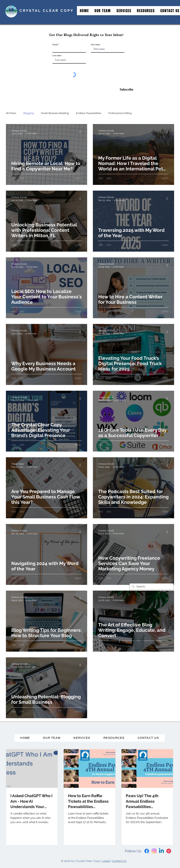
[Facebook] (147, 851)
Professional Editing (120, 113)
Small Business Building (55, 113)
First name (95, 45)
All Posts (11, 113)
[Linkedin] (161, 851)
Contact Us (119, 861)
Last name (57, 55)
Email (55, 45)
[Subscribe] (124, 90)
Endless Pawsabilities (89, 113)
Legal (106, 861)
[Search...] (151, 587)
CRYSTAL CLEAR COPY (47, 11)
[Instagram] (154, 851)
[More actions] (81, 132)
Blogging (29, 113)
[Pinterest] (169, 851)
